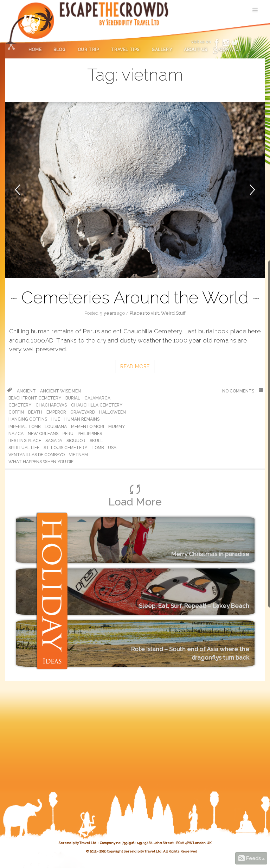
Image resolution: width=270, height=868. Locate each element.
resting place (25, 441)
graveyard (83, 412)
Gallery (162, 50)
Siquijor (76, 441)
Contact (230, 50)
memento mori (88, 427)
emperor (56, 412)
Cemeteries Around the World (135, 297)
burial (73, 398)
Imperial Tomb (24, 427)
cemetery (20, 405)
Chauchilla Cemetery (97, 405)
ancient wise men (60, 391)
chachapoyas (51, 405)
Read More (135, 366)
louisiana (56, 427)
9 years (108, 313)
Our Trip (88, 50)
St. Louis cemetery (65, 448)
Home (35, 50)
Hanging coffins (28, 419)
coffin (16, 412)
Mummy (117, 427)
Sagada (54, 441)
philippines (90, 434)
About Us (195, 50)
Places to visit (144, 313)
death (35, 412)
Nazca (16, 434)
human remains (82, 419)
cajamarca (97, 398)
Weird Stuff (173, 313)
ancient (26, 391)
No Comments (243, 391)
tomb (98, 448)
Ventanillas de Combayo (37, 455)
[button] (28, 190)
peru (68, 434)
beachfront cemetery (35, 398)
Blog (59, 50)
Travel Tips (125, 50)
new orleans (43, 434)
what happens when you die (41, 462)
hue (56, 419)
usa (112, 448)
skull (96, 441)
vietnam (78, 455)
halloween (112, 412)
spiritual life (24, 448)
